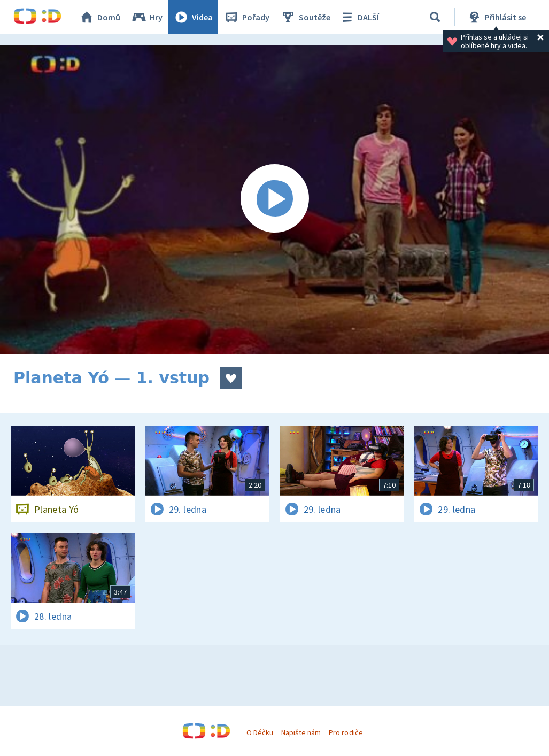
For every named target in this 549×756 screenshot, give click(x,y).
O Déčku (260, 732)
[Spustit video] (274, 199)
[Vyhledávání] (435, 17)
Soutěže (305, 17)
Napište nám (301, 732)
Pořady (246, 17)
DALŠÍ (359, 17)
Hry (147, 17)
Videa (193, 17)
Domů (99, 17)
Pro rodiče (346, 732)
